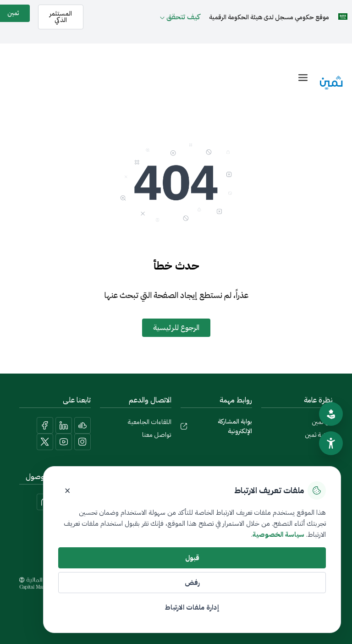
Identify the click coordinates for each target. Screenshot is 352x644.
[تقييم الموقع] (331, 414)
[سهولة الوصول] (331, 443)
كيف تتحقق (183, 17)
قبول (192, 558)
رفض (192, 583)
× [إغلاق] (67, 490)
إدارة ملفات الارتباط (192, 607)
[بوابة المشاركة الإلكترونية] (184, 426)
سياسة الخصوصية (278, 534)
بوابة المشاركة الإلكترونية (235, 426)
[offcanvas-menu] (303, 78)
